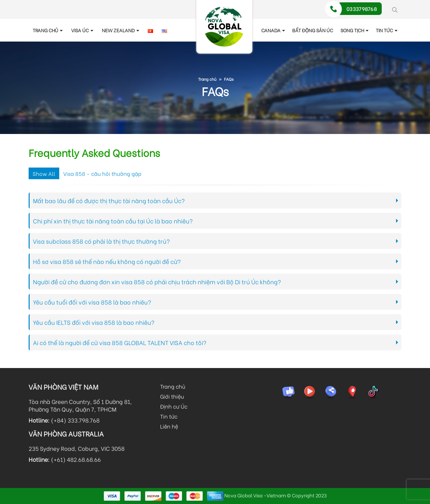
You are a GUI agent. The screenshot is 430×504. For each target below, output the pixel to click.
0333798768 (362, 9)
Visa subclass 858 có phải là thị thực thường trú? (101, 241)
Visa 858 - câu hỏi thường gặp (102, 173)
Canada (271, 30)
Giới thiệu (172, 396)
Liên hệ (169, 426)
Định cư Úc (174, 406)
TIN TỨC (384, 30)
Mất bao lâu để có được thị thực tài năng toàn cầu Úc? (109, 200)
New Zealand (118, 30)
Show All (44, 173)
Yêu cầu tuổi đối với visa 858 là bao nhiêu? (92, 302)
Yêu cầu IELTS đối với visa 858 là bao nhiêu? (94, 322)
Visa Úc (80, 30)
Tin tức (169, 416)
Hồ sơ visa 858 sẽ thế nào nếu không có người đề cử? (107, 261)
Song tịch (352, 30)
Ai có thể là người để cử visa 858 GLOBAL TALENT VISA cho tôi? (120, 342)
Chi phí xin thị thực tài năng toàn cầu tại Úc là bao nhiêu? (113, 221)
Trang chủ (45, 30)
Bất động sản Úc (313, 30)
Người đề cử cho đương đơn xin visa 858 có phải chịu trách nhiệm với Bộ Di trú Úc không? (157, 282)
